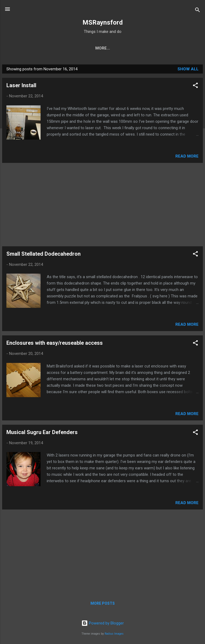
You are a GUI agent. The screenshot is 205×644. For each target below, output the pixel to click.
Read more (187, 156)
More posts (103, 603)
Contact (177, 48)
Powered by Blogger (103, 623)
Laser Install (21, 85)
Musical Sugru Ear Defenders (42, 432)
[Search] (198, 11)
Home (24, 48)
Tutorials (146, 48)
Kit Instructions (58, 48)
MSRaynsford (103, 22)
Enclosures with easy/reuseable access (55, 343)
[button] (195, 86)
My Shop (96, 48)
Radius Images (114, 634)
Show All (188, 69)
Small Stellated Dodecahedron (44, 254)
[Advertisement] (102, 205)
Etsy (120, 48)
